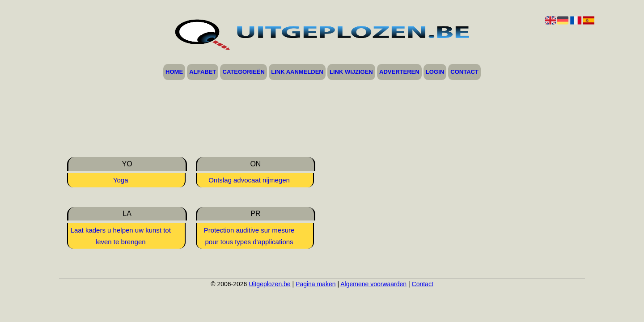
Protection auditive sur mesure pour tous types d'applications (249, 236)
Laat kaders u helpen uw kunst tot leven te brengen (121, 236)
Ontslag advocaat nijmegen (249, 180)
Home (174, 72)
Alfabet (203, 72)
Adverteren (399, 72)
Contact (464, 72)
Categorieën (244, 72)
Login (435, 72)
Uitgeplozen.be (269, 284)
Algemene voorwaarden (373, 284)
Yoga (121, 180)
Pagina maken (316, 284)
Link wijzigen (351, 72)
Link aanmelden (297, 72)
